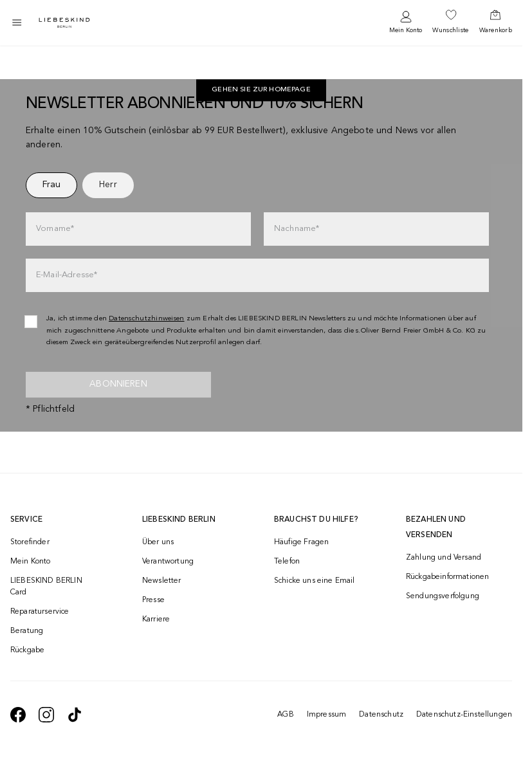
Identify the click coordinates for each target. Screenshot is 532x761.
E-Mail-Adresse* (67, 275)
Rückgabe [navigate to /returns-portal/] (27, 650)
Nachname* (297, 229)
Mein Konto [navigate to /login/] (31, 562)
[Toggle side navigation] (17, 23)
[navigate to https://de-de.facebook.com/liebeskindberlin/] (18, 715)
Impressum (326, 715)
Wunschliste (450, 30)
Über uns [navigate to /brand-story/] (158, 542)
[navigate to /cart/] (496, 23)
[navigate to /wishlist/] (450, 23)
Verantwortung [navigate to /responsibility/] (168, 562)
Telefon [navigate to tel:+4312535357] (287, 562)
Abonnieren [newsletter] (118, 384)
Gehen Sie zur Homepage (261, 90)
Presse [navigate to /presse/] (153, 600)
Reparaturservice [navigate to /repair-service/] (40, 612)
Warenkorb (496, 30)
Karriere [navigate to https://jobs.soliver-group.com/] (156, 619)
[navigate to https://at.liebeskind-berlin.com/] (261, 91)
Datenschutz (381, 715)
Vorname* (55, 229)
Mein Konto (406, 30)
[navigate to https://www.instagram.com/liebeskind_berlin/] (46, 715)
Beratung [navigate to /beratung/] (27, 631)
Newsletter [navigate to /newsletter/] (162, 581)
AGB (285, 715)
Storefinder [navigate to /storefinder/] (30, 542)
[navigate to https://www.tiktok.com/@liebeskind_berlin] (75, 715)
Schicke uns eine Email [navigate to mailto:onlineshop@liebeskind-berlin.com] (315, 581)
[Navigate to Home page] (64, 23)
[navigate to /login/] (406, 23)
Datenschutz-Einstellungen (464, 715)
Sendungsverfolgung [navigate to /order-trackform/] (443, 596)
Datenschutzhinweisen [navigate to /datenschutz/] (147, 319)
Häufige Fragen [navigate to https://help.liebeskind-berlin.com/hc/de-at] (301, 542)
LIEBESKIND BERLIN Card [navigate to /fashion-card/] (46, 587)
